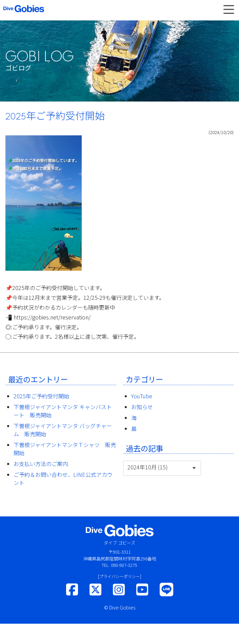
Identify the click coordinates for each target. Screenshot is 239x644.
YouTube (142, 396)
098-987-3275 (124, 565)
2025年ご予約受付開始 (41, 396)
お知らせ (142, 407)
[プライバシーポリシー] (120, 576)
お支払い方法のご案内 (41, 464)
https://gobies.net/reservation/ (52, 317)
